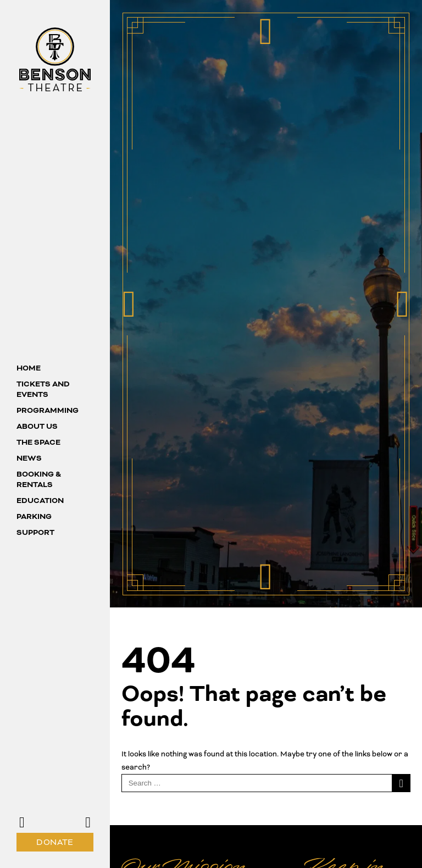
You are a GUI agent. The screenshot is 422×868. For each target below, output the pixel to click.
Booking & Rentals (39, 479)
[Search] (402, 783)
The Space (38, 442)
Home (29, 368)
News (29, 458)
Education (40, 501)
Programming (48, 410)
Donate (55, 842)
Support (35, 532)
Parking (34, 516)
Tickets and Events (43, 389)
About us (37, 426)
